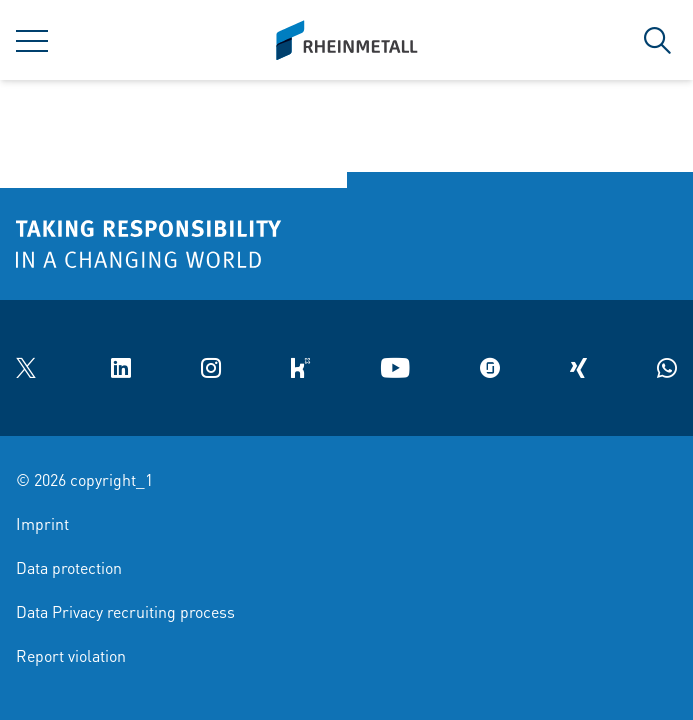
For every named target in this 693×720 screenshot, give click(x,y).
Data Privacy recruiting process (125, 611)
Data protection (69, 567)
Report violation (71, 655)
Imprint (42, 523)
